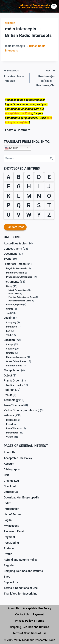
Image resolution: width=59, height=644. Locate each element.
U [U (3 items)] (9, 215)
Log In (8, 520)
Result (8, 395)
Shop (7, 577)
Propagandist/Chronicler (19, 277)
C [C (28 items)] (29, 177)
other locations (14, 366)
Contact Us (11, 492)
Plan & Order (12, 380)
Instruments (11, 282)
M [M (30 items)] (29, 196)
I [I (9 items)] (39, 186)
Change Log (11, 481)
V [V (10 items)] (19, 215)
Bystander (11, 420)
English (11, 148)
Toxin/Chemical (14, 405)
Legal (7, 318)
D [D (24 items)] (39, 177)
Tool (8, 313)
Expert (10, 424)
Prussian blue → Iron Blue (15, 75)
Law (8, 331)
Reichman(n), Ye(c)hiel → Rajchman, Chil (44, 78)
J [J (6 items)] (49, 186)
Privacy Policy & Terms (29, 621)
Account (9, 464)
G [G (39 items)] (19, 186)
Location (9, 340)
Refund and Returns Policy (21, 560)
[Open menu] (54, 6)
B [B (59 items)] (19, 177)
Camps (10, 344)
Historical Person (15, 264)
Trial (8, 335)
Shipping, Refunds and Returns (23, 571)
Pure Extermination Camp (20, 301)
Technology (11, 400)
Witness (9, 415)
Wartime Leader (15, 385)
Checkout (10, 486)
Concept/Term (13, 249)
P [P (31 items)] (8, 205)
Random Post (15, 227)
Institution (12, 327)
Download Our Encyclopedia (21, 497)
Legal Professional (16, 268)
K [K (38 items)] (8, 196)
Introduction (11, 509)
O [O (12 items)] (49, 196)
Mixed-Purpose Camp (18, 290)
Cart (6, 475)
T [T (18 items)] (49, 205)
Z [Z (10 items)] (49, 215)
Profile (8, 554)
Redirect (10, 23)
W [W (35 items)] (29, 215)
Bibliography (12, 469)
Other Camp (14, 294)
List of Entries (13, 514)
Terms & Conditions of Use (21, 588)
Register (9, 565)
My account (11, 526)
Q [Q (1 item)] (19, 205)
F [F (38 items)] (9, 186)
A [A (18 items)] (9, 177)
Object (8, 375)
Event (7, 259)
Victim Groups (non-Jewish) (22, 410)
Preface (9, 548)
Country (10, 349)
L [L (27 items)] (19, 196)
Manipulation (12, 370)
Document (10, 254)
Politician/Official (15, 273)
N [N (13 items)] (39, 196)
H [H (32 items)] (29, 186)
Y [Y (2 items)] (39, 215)
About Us (10, 452)
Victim (10, 437)
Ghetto (10, 309)
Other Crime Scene (16, 361)
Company (11, 322)
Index (7, 503)
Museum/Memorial (16, 357)
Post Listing (11, 543)
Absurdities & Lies (15, 243)
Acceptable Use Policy (19, 113)
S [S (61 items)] (39, 205)
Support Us (11, 582)
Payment (9, 537)
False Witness (13, 428)
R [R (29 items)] (29, 205)
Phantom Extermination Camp (22, 297)
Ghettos (10, 353)
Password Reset (14, 531)
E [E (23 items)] (49, 177)
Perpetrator (12, 433)
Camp (9, 286)
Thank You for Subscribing (21, 594)
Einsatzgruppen (14, 305)
